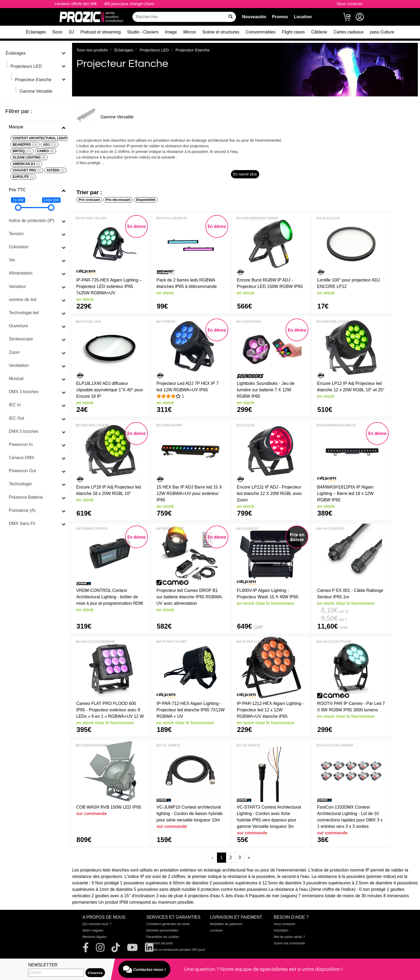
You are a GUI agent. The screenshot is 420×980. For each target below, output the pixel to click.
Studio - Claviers (143, 32)
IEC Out (16, 418)
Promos (280, 17)
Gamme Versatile (36, 91)
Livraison (216, 930)
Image (171, 32)
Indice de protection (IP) (32, 221)
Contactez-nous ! (144, 969)
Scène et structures (221, 32)
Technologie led (24, 313)
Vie (12, 260)
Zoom (14, 352)
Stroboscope (21, 339)
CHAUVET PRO (27, 170)
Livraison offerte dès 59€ (76, 4)
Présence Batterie (26, 497)
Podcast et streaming (100, 32)
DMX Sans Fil (22, 523)
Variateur (17, 286)
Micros (190, 32)
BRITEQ (22, 151)
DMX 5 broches (24, 431)
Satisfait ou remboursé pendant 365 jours (176, 950)
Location (303, 17)
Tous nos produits (92, 50)
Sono (57, 32)
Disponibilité (146, 200)
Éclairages (36, 32)
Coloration (19, 247)
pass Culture (382, 32)
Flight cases (293, 32)
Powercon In (21, 444)
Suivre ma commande (289, 943)
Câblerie (319, 32)
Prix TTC (17, 190)
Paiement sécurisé (160, 943)
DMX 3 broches (24, 392)
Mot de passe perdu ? (289, 937)
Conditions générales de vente (168, 924)
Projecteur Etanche (33, 80)
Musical (16, 379)
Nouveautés (254, 17)
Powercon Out (22, 471)
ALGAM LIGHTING (29, 157)
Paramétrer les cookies (163, 937)
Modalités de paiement (226, 924)
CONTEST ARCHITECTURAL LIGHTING (46, 138)
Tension (16, 234)
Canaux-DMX (22, 458)
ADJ (50, 145)
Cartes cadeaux (348, 32)
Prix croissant (89, 200)
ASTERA (55, 170)
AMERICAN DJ (26, 164)
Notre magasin (93, 930)
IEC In (15, 405)
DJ (72, 32)
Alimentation (21, 273)
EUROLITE (23, 177)
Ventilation (19, 365)
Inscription (281, 930)
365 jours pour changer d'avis (129, 4)
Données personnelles (162, 930)
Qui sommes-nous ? (97, 924)
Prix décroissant (118, 200)
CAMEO (45, 151)
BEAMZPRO (25, 145)
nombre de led (22, 300)
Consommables (260, 32)
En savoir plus (245, 174)
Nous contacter (350, 4)
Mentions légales (95, 937)
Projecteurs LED (26, 66)
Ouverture (18, 326)
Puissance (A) (22, 510)
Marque (16, 127)
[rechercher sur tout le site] (231, 17)
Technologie (20, 484)
